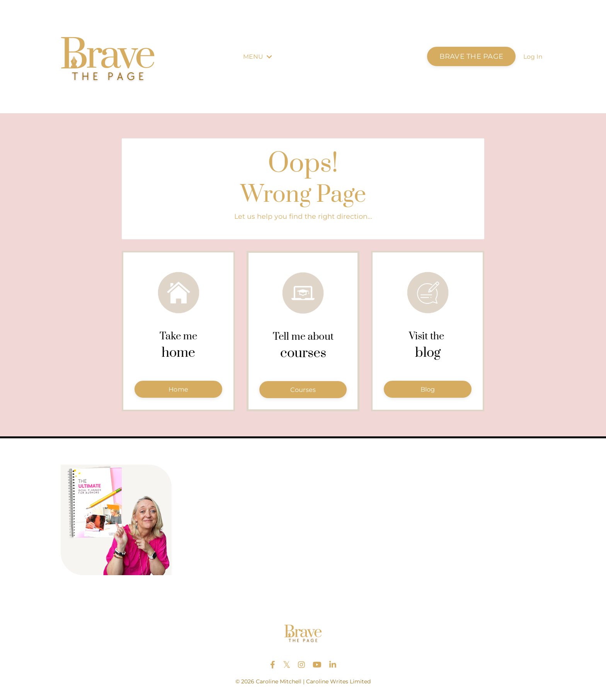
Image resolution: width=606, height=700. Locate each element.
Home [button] (178, 391)
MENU (258, 57)
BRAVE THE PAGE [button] (472, 56)
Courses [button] (303, 392)
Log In (533, 57)
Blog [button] (428, 391)
